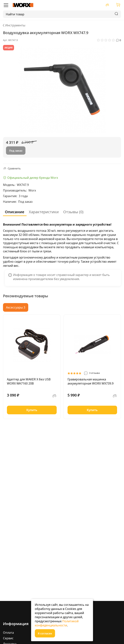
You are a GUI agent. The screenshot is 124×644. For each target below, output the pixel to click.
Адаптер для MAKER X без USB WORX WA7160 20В (29, 381)
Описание (15, 212)
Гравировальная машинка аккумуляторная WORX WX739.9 (91, 381)
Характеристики (44, 212)
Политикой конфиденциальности (57, 623)
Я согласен (45, 633)
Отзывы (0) (73, 212)
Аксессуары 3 (16, 307)
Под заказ (16, 151)
